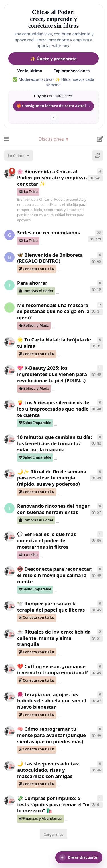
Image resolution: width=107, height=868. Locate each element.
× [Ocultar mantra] (53, 117)
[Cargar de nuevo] (98, 156)
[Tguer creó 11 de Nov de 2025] (9, 508)
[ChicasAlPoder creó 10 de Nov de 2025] (9, 537)
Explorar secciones (72, 71)
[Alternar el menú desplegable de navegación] (54, 139)
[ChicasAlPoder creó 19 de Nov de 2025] (9, 370)
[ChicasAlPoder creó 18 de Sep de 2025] (9, 174)
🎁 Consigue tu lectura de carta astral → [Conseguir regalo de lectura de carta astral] (53, 106)
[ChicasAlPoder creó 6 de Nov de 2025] (9, 801)
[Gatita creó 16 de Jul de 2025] (9, 235)
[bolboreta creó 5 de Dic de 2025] (9, 257)
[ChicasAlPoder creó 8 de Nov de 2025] (9, 634)
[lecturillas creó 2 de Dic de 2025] (9, 308)
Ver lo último (30, 71)
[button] (79, 857)
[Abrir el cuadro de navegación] (6, 139)
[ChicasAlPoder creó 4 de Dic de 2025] (9, 342)
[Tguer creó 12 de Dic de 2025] (9, 285)
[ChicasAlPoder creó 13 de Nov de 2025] (9, 474)
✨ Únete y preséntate (53, 59)
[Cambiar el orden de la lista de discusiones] (19, 156)
